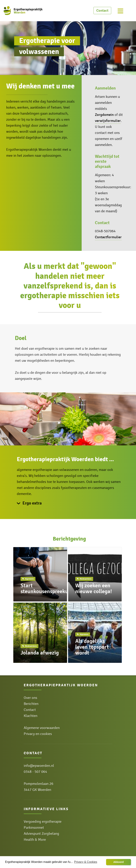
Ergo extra (32, 503)
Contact (102, 11)
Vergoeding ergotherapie (43, 822)
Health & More (35, 840)
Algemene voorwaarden (42, 728)
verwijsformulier (108, 121)
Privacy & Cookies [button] (86, 862)
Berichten (31, 704)
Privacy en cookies (38, 734)
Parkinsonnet (34, 828)
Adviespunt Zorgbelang (41, 834)
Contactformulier (108, 237)
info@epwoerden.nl (39, 766)
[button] (118, 862)
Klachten (31, 716)
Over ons (30, 698)
